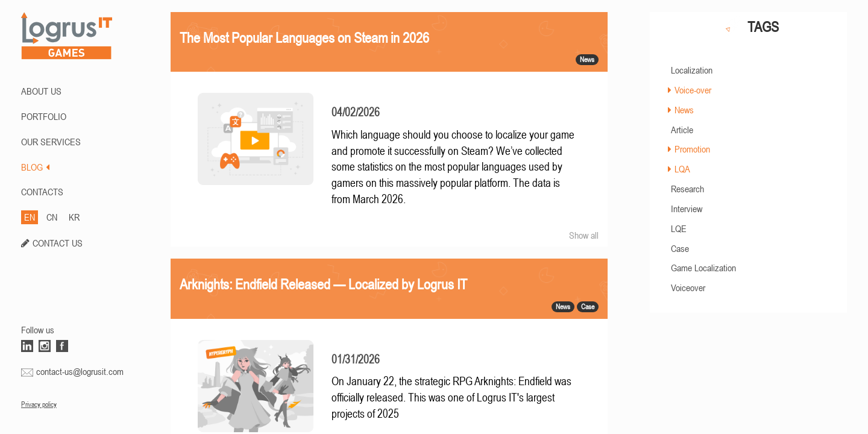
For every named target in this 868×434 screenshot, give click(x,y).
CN (52, 217)
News (684, 110)
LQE (679, 228)
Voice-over (693, 90)
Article (682, 130)
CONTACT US (58, 243)
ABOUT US (41, 91)
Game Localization (703, 268)
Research (687, 189)
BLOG (35, 167)
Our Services (51, 142)
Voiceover (688, 288)
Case (680, 248)
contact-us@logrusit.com (80, 371)
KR (74, 217)
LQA (682, 169)
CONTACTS (42, 192)
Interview (687, 209)
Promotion (692, 149)
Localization (692, 70)
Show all (584, 235)
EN (30, 217)
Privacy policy (39, 404)
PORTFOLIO (44, 116)
